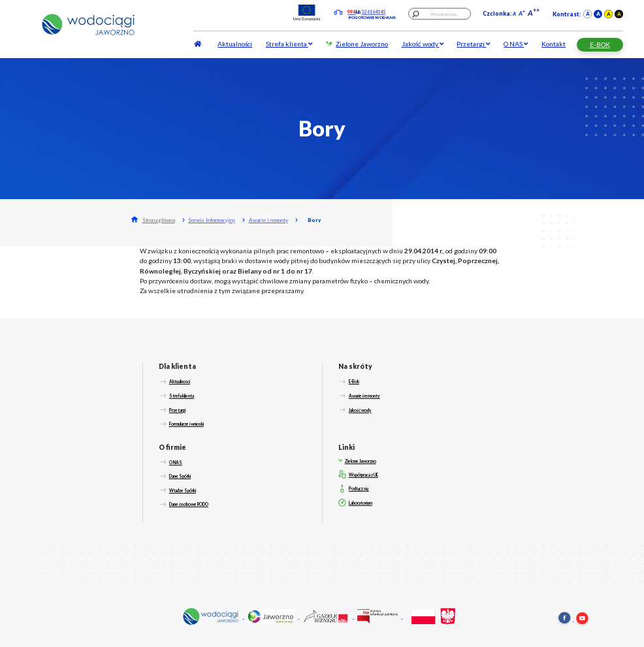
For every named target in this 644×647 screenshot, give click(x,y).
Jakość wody (423, 44)
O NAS (516, 44)
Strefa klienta (289, 44)
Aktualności (235, 44)
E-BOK (600, 44)
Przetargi (473, 44)
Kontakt (554, 44)
